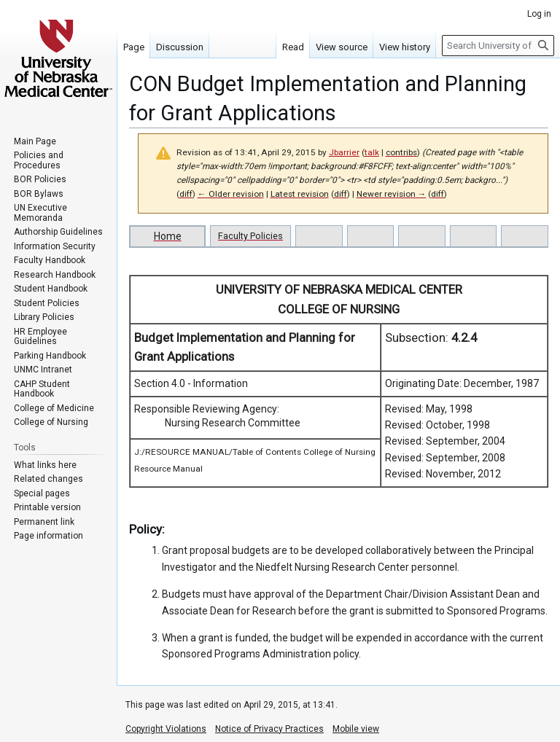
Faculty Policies (250, 236)
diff (186, 194)
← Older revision (231, 194)
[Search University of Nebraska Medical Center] (498, 46)
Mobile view (356, 729)
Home (168, 236)
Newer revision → (392, 194)
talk (372, 152)
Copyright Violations (166, 729)
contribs (401, 152)
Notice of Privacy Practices (269, 729)
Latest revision (300, 194)
